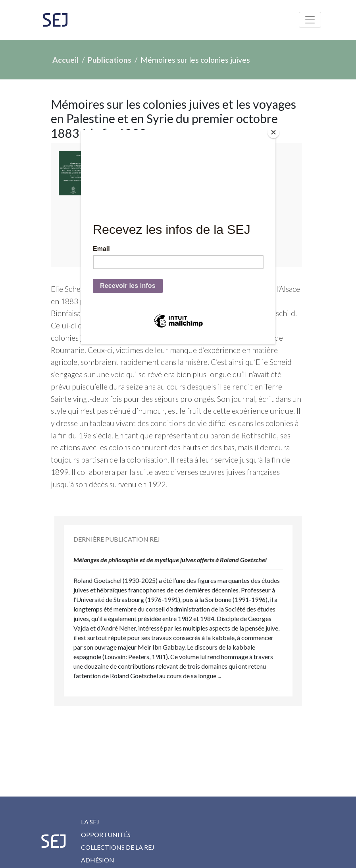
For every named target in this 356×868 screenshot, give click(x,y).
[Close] (273, 132)
